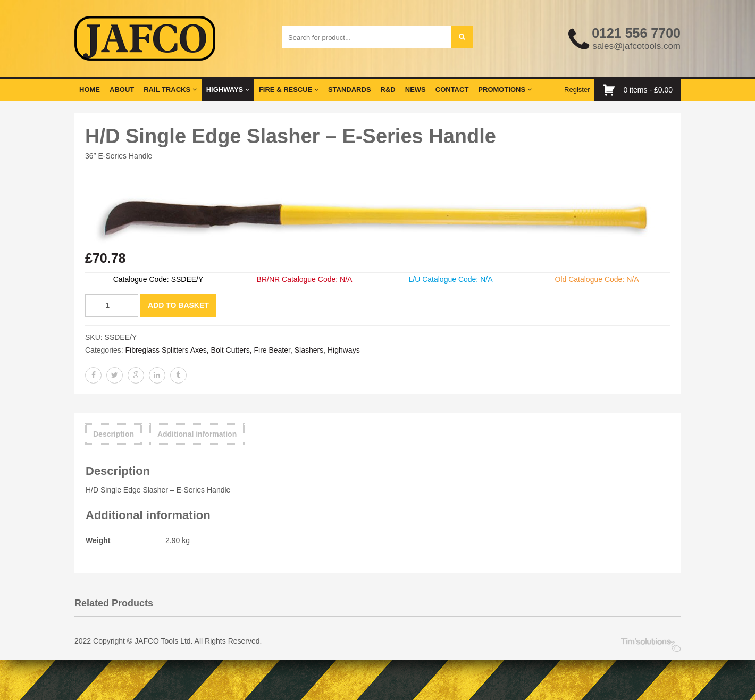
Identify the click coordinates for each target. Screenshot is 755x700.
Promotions (505, 90)
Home (90, 90)
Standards (350, 90)
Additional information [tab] (197, 434)
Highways (228, 90)
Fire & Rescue (289, 90)
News (416, 90)
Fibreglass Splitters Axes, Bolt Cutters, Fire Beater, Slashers (224, 350)
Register (577, 90)
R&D (388, 90)
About (122, 90)
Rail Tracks (170, 90)
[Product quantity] (112, 306)
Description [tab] (114, 434)
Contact (452, 90)
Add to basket (178, 305)
